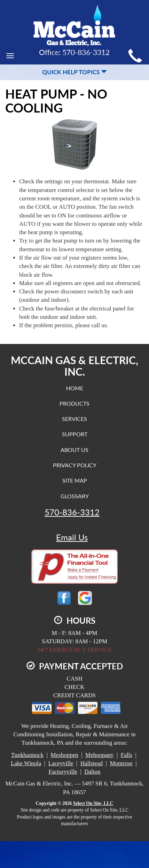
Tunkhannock (27, 755)
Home (75, 388)
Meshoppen (64, 755)
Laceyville (61, 763)
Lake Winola (26, 763)
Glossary (75, 496)
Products (74, 403)
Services (74, 419)
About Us (74, 450)
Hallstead (92, 763)
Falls (127, 755)
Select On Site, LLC (93, 803)
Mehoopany (99, 755)
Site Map (75, 480)
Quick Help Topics (74, 72)
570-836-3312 (72, 512)
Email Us (72, 537)
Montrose (121, 763)
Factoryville (63, 772)
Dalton (92, 772)
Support (75, 434)
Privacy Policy (75, 465)
